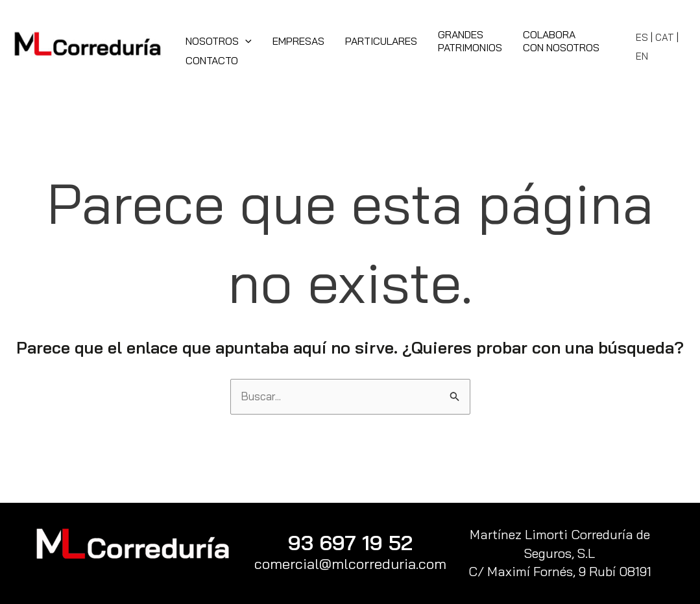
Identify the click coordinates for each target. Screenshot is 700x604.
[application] (245, 41)
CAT (665, 37)
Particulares (381, 41)
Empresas (298, 41)
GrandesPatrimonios (470, 41)
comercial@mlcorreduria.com (350, 564)
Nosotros (219, 41)
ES (642, 37)
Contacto (212, 60)
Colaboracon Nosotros (561, 41)
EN (642, 56)
